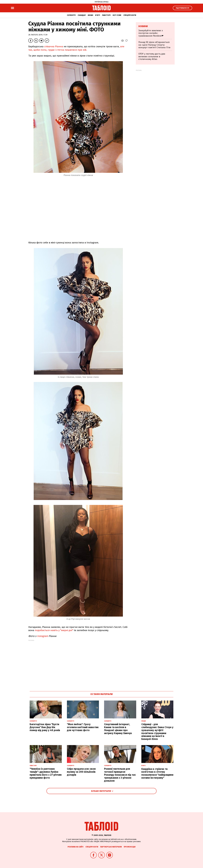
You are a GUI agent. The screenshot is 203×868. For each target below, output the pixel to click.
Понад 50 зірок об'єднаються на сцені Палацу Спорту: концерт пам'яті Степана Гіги (154, 45)
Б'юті (98, 15)
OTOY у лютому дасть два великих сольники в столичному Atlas (152, 56)
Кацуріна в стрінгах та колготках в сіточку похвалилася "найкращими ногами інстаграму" (157, 773)
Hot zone (117, 15)
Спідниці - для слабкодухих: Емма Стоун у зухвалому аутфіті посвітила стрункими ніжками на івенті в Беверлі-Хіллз (157, 732)
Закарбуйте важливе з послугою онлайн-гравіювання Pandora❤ (151, 33)
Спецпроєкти (130, 15)
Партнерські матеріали (111, 847)
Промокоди (130, 847)
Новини (143, 26)
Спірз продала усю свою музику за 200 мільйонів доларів (81, 772)
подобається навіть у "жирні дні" (54, 630)
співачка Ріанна (54, 46)
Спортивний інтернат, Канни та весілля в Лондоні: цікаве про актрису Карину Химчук (118, 729)
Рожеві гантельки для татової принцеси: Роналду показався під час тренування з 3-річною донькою (120, 775)
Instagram (43, 636)
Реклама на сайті (75, 847)
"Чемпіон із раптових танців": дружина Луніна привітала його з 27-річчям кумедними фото (46, 773)
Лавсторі (106, 15)
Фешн (90, 15)
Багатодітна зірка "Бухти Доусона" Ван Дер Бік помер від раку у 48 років (45, 727)
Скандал (82, 15)
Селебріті (71, 15)
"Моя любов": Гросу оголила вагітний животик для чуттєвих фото (83, 727)
